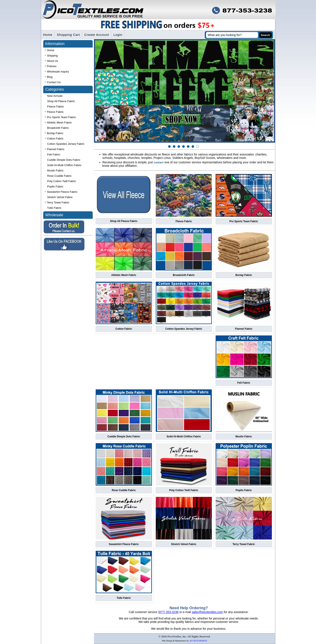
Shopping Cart (69, 35)
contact (159, 162)
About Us (52, 61)
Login (118, 35)
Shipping (51, 56)
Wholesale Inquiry (57, 72)
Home (48, 35)
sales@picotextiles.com (207, 612)
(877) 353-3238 (168, 612)
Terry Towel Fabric (244, 544)
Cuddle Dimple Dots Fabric (124, 437)
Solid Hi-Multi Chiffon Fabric (184, 437)
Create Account (97, 35)
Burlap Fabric (244, 275)
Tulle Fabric (124, 598)
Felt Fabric (244, 383)
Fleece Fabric (184, 221)
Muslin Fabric (244, 437)
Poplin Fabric (244, 490)
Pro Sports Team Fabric (244, 221)
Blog (49, 77)
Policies (51, 66)
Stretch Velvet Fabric (184, 544)
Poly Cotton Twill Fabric (184, 490)
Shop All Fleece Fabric (124, 221)
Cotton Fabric (124, 329)
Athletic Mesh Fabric (124, 275)
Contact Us (53, 82)
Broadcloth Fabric (184, 275)
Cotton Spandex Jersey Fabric (184, 329)
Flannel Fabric (244, 329)
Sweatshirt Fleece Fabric (124, 544)
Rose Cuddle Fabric (124, 490)
